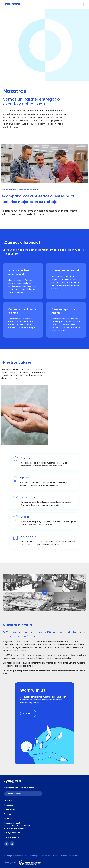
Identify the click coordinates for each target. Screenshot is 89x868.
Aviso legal (34, 856)
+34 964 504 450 (11, 837)
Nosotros (8, 800)
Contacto (28, 713)
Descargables (10, 862)
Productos (9, 805)
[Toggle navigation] (84, 4)
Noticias (8, 814)
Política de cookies (49, 856)
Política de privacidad (69, 856)
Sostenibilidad (10, 809)
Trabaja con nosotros (13, 823)
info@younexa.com (12, 833)
